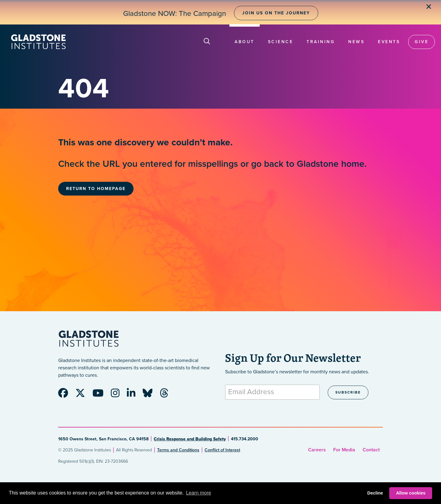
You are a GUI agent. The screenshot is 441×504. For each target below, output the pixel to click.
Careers (317, 450)
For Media (344, 450)
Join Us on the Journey (276, 13)
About (245, 42)
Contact (371, 450)
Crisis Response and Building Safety (190, 439)
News (356, 42)
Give (422, 42)
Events (389, 42)
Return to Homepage (96, 189)
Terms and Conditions (178, 450)
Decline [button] (375, 493)
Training (321, 42)
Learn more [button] (198, 493)
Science (281, 42)
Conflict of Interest (222, 450)
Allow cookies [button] (411, 493)
